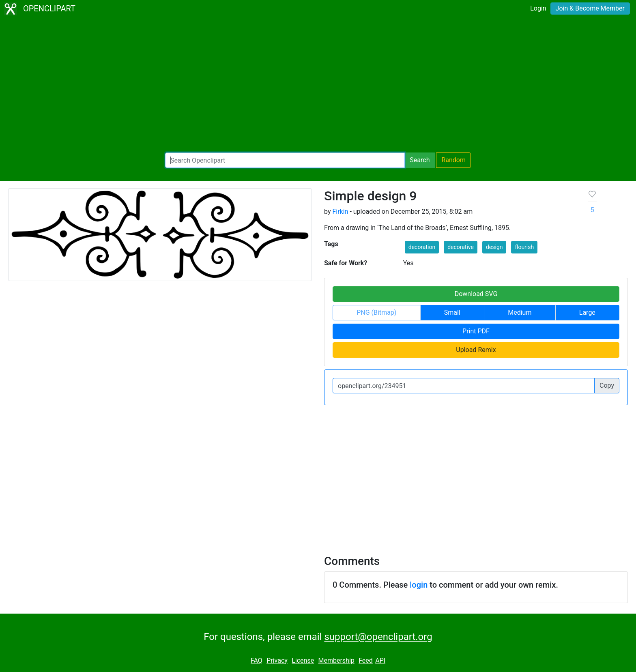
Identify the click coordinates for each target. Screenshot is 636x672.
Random (453, 160)
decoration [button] (422, 247)
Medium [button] (520, 312)
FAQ (257, 660)
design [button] (494, 247)
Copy (607, 385)
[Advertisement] (318, 85)
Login (538, 8)
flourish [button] (524, 247)
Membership (336, 660)
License (303, 660)
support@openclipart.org (378, 637)
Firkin (340, 211)
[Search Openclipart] (285, 160)
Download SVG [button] (476, 294)
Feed (366, 660)
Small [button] (452, 312)
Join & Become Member (590, 8)
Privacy (277, 660)
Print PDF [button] (476, 331)
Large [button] (587, 312)
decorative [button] (461, 247)
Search (420, 160)
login (419, 585)
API (380, 660)
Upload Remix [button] (476, 350)
